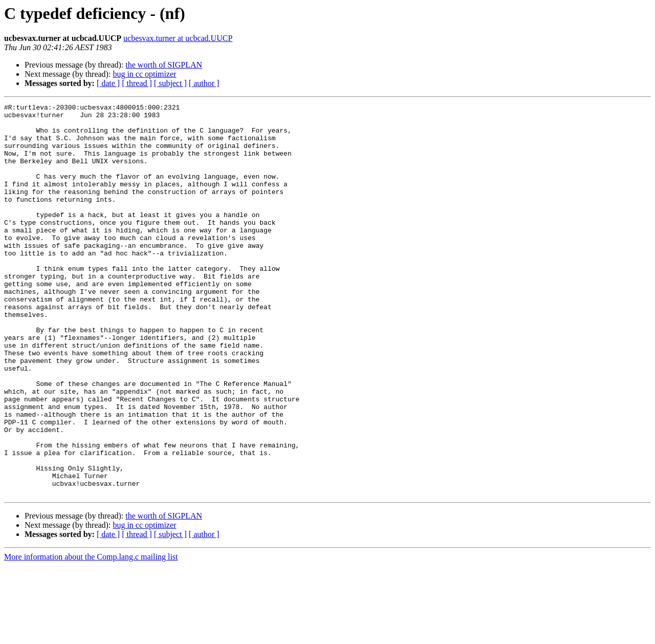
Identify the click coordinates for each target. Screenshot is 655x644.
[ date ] (108, 83)
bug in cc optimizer (144, 74)
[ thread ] (137, 83)
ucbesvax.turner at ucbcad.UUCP (178, 38)
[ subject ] (170, 83)
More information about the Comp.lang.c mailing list (91, 635)
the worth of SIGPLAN (164, 65)
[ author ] (204, 83)
